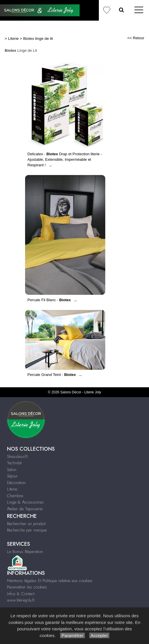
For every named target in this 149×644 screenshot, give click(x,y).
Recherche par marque (27, 530)
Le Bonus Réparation (25, 552)
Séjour (12, 476)
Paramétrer (72, 635)
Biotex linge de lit (38, 39)
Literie (14, 39)
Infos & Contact (21, 594)
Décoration (16, 483)
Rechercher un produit (26, 524)
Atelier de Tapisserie (25, 509)
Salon (12, 470)
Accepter (99, 635)
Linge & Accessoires (25, 502)
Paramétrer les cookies (27, 587)
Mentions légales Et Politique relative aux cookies (50, 581)
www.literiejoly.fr (21, 600)
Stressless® (17, 456)
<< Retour (136, 38)
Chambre (15, 496)
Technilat (14, 463)
